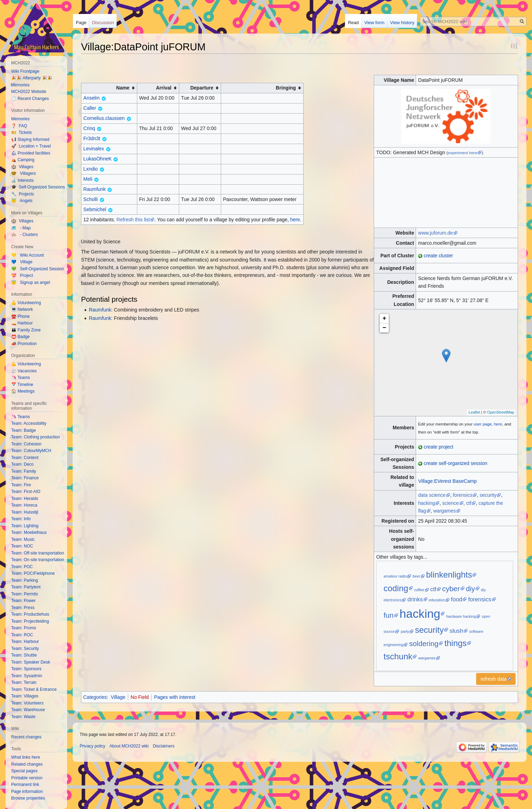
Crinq (89, 128)
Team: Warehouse (28, 710)
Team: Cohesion (26, 444)
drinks (415, 599)
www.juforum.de (436, 233)
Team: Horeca (24, 505)
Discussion (103, 23)
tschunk (398, 656)
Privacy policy (92, 746)
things (456, 643)
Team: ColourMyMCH (31, 451)
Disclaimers (163, 746)
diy (470, 589)
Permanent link (25, 785)
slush (456, 631)
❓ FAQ (19, 126)
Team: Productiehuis (30, 614)
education (437, 600)
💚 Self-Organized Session (38, 269)
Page (81, 23)
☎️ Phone (20, 316)
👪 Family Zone (26, 330)
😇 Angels (22, 201)
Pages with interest (175, 697)
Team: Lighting (25, 526)
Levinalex (94, 149)
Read (353, 23)
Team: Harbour (25, 642)
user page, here (488, 424)
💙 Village (22, 262)
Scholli (91, 199)
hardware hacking (461, 616)
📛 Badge (20, 337)
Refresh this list (133, 220)
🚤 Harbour (22, 323)
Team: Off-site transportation (38, 553)
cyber (451, 589)
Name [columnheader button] (123, 88)
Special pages (24, 771)
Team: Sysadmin (27, 676)
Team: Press (23, 608)
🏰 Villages (22, 167)
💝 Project (22, 275)
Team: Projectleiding (30, 621)
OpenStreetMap (501, 412)
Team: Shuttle (24, 655)
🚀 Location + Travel (31, 146)
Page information (27, 792)
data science (432, 495)
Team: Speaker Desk (31, 662)
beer (416, 576)
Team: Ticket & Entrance (34, 689)
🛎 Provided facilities (31, 153)
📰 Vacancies (24, 371)
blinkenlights (449, 575)
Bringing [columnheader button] (286, 88)
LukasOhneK (98, 159)
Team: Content (25, 458)
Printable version (27, 778)
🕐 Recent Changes (30, 99)
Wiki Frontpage (25, 71)
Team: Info (21, 519)
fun (389, 615)
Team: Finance (25, 478)
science (450, 503)
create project (439, 447)
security (488, 495)
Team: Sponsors (26, 669)
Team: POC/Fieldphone (33, 573)
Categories (95, 697)
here (295, 220)
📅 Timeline (22, 385)
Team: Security (25, 649)
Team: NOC (22, 546)
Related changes (27, 764)
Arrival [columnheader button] (163, 88)
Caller (90, 108)
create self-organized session (456, 463)
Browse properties (28, 798)
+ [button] (384, 318)
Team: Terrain (24, 682)
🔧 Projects (23, 194)
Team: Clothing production (35, 437)
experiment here (462, 153)
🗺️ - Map (21, 228)
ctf (469, 503)
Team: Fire (21, 485)
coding (396, 588)
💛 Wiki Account (28, 255)
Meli (88, 179)
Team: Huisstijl (25, 512)
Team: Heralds (25, 499)
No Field (140, 697)
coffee (419, 590)
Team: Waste (23, 717)
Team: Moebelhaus (29, 532)
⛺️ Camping (23, 160)
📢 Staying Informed (30, 139)
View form (374, 23)
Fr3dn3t (92, 138)
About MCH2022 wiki (129, 746)
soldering (424, 643)
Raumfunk (95, 189)
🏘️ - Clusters (24, 235)
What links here (26, 757)
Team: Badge (24, 430)
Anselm (92, 98)
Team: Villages (25, 696)
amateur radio (395, 576)
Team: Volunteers (27, 703)
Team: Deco (22, 464)
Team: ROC (22, 635)
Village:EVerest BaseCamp (447, 481)
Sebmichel (95, 209)
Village (118, 697)
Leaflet (474, 412)
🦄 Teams (20, 378)
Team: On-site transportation (38, 560)
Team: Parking (25, 580)
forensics (462, 495)
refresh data (494, 679)
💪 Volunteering (26, 303)
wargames (444, 511)
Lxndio (91, 169)
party (405, 631)
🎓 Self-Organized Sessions (38, 187)
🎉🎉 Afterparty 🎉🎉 (32, 78)
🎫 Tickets (21, 133)
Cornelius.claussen (104, 118)
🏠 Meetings (23, 391)
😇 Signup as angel (31, 282)
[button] (496, 679)
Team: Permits (25, 594)
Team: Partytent (26, 587)
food (457, 599)
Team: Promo (24, 628)
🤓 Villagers (24, 173)
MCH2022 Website (29, 92)
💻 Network (22, 309)
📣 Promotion (24, 344)
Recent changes (26, 737)
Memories (20, 85)
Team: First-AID (26, 492)
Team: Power (23, 601)
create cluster (438, 256)
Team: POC (22, 567)
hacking (427, 503)
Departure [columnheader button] (202, 88)
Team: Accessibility (29, 423)
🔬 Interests (22, 180)
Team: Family (24, 471)
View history (402, 23)
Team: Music (23, 539)
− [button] (384, 328)
